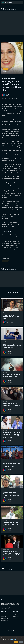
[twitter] (2, 608)
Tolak (21, 642)
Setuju (16, 642)
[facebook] (5, 608)
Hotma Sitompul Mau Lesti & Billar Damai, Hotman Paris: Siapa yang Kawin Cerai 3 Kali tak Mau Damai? (11, 441)
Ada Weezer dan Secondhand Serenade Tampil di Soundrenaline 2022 (11, 471)
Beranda (2, 614)
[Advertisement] (12, 23)
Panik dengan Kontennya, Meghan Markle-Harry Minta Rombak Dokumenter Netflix (11, 559)
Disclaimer (3, 623)
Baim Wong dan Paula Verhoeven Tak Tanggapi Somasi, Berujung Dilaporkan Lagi (11, 501)
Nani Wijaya (5, 266)
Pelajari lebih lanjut (13, 639)
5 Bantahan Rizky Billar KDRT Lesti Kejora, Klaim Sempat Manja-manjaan (12, 530)
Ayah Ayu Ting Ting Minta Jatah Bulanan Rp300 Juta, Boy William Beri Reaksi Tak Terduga (12, 353)
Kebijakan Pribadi (4, 621)
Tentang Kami (4, 616)
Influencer (15, 618)
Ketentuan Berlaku (5, 618)
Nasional (6, 69)
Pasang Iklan (15, 614)
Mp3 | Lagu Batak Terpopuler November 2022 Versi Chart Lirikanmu (11, 382)
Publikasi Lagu (16, 616)
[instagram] (8, 608)
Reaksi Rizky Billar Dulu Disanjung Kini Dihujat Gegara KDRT (12, 411)
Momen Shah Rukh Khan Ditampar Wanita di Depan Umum (11, 323)
